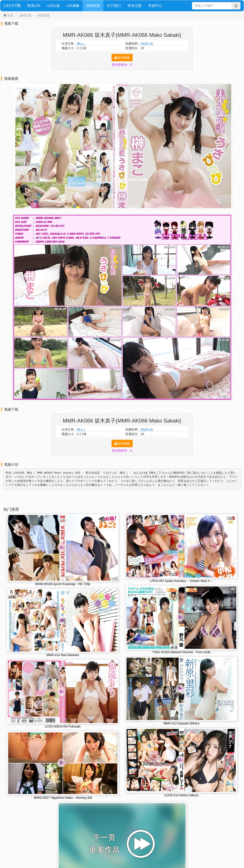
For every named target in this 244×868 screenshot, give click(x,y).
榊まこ (82, 43)
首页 (10, 15)
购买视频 (122, 58)
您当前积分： (122, 65)
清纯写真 (93, 6)
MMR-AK (147, 43)
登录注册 (134, 6)
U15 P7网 (12, 6)
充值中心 (155, 6)
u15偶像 (73, 6)
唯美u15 (34, 6)
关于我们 (114, 6)
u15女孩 (53, 6)
